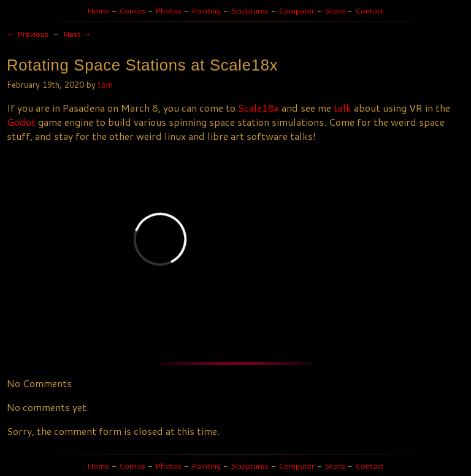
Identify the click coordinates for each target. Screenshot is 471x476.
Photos (168, 10)
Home (98, 10)
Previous (28, 34)
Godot (21, 122)
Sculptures (250, 10)
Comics (132, 10)
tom (105, 84)
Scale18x (258, 108)
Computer (297, 10)
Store (335, 10)
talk (343, 108)
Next (77, 34)
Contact (370, 10)
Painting (206, 10)
